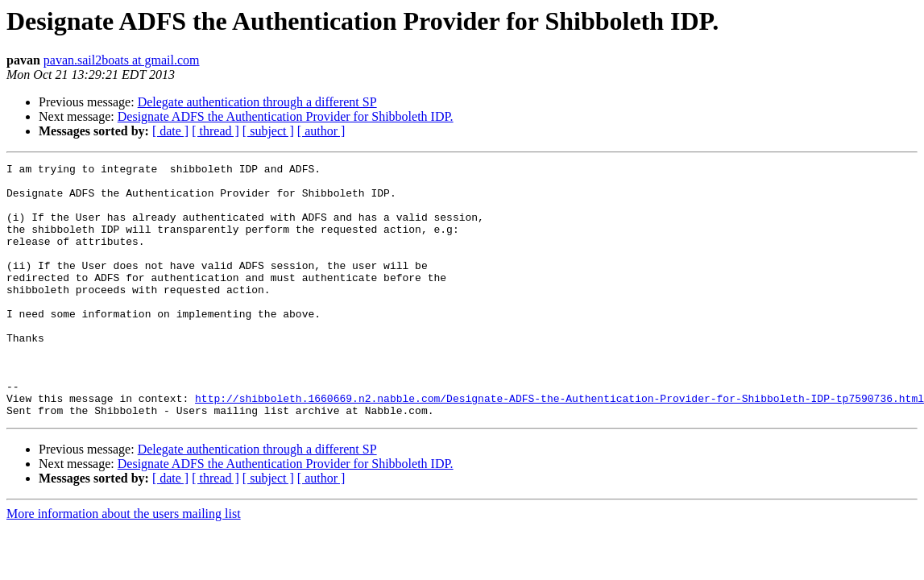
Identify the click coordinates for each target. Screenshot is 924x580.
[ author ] (321, 131)
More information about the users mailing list (124, 564)
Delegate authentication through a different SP (257, 102)
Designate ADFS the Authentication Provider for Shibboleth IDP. (286, 116)
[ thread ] (215, 131)
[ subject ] (268, 131)
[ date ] (170, 131)
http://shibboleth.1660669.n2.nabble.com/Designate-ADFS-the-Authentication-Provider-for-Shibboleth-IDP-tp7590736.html (559, 446)
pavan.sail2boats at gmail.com (122, 60)
